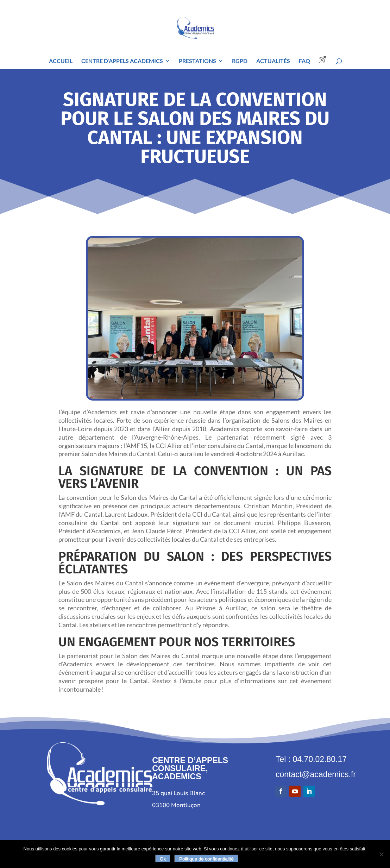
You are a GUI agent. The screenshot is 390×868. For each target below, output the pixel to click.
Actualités (273, 61)
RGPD (240, 61)
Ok (163, 859)
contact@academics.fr (316, 774)
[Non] (381, 854)
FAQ (304, 61)
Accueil (61, 61)
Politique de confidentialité (206, 859)
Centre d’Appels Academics (122, 61)
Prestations (197, 61)
